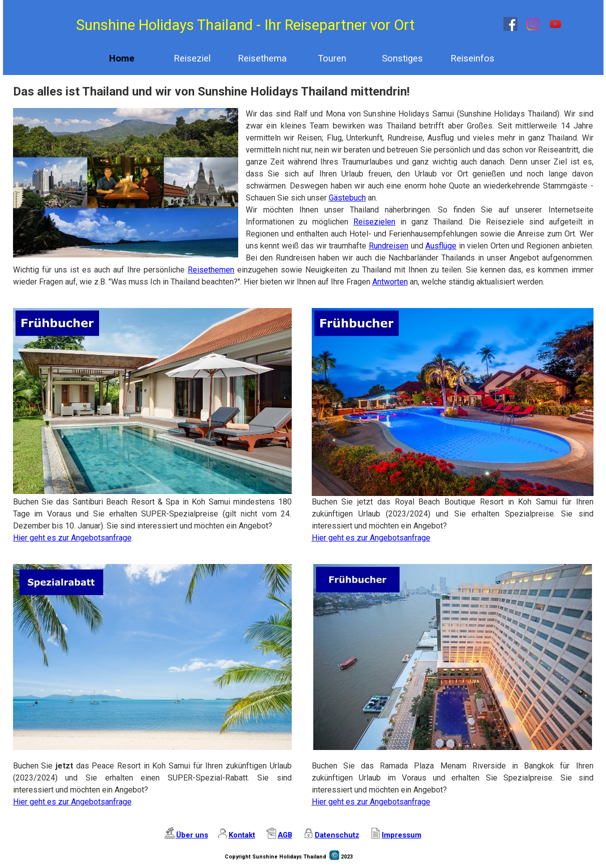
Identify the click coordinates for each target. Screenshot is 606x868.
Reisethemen (211, 270)
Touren (332, 58)
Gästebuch (347, 198)
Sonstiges (402, 58)
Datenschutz (337, 835)
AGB (285, 835)
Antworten (390, 282)
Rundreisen (389, 246)
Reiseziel (192, 58)
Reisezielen (374, 222)
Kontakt (242, 835)
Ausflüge (441, 246)
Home (122, 58)
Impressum (402, 835)
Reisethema (262, 58)
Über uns (192, 835)
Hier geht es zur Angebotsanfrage (72, 538)
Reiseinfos (472, 58)
